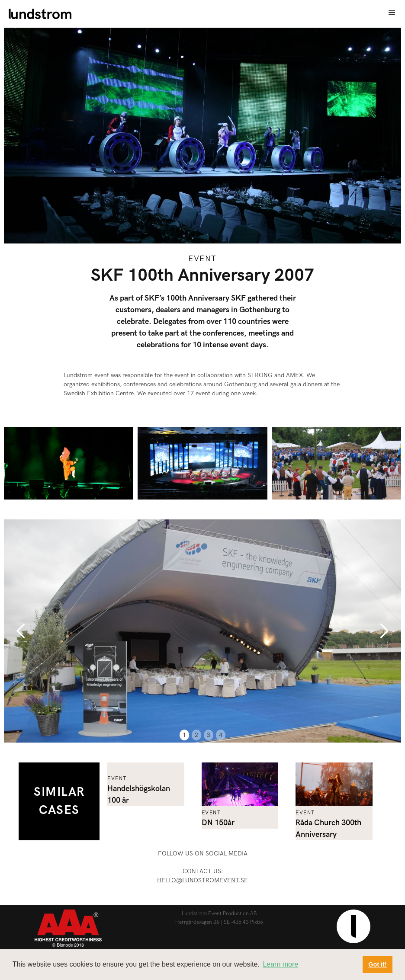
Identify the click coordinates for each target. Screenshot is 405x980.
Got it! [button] (377, 964)
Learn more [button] (280, 964)
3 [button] (209, 735)
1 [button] (184, 735)
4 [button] (221, 735)
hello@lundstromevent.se (202, 880)
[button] (392, 13)
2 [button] (196, 735)
